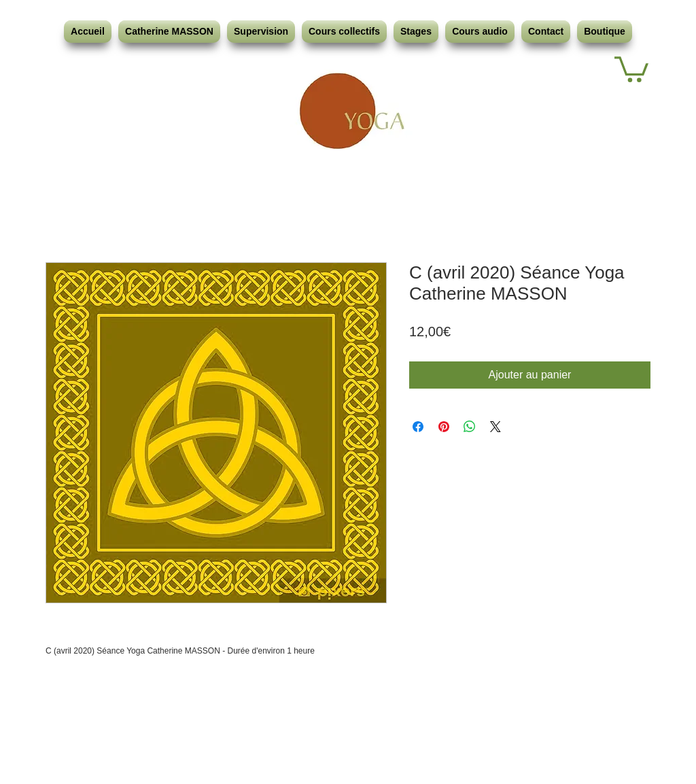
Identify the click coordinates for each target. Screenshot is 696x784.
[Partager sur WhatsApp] (470, 427)
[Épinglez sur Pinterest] (444, 427)
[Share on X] (495, 427)
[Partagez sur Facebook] (418, 427)
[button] (631, 68)
